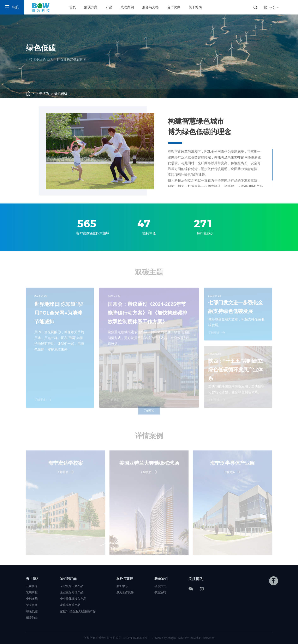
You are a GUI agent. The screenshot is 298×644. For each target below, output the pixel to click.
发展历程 (32, 592)
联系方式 (160, 586)
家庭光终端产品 (70, 604)
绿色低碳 (61, 94)
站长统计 (185, 638)
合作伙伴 (174, 7)
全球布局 (32, 598)
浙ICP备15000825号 (134, 638)
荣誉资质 (32, 604)
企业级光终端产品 (72, 592)
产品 (109, 7)
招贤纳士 (32, 617)
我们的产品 (68, 578)
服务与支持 (150, 7)
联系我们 (161, 578)
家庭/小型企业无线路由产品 (78, 611)
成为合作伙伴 (125, 592)
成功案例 (127, 7)
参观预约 (160, 592)
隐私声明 (212, 638)
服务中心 (122, 586)
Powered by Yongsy (164, 638)
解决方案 (91, 7)
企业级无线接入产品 (73, 598)
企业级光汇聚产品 (72, 586)
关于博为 (195, 7)
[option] (100, 151)
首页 (73, 7)
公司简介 (32, 586)
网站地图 (198, 638)
